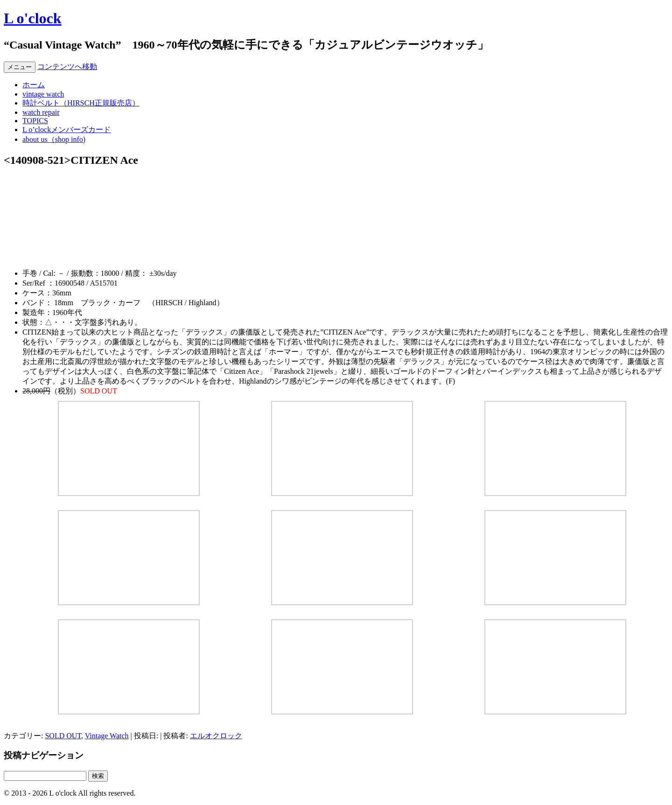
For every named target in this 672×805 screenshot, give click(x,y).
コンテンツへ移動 (67, 66)
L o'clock (33, 18)
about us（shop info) (54, 139)
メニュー (20, 67)
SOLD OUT (63, 736)
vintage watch (43, 94)
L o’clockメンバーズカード (66, 129)
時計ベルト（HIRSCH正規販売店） (81, 103)
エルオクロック (216, 736)
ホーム (34, 85)
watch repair (41, 112)
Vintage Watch (107, 736)
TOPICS (35, 121)
